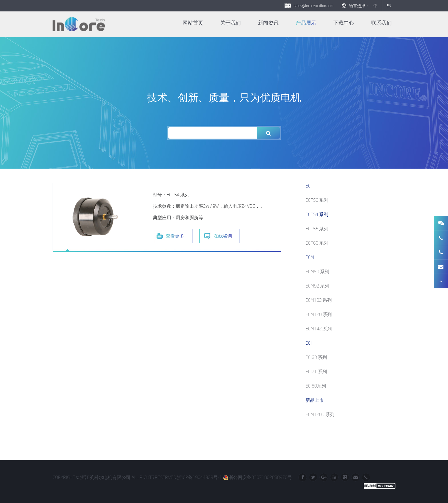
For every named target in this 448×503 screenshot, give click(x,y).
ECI (309, 343)
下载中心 (344, 23)
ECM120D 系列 (320, 414)
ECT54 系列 (317, 214)
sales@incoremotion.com (313, 6)
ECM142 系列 (319, 329)
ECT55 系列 (317, 229)
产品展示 (306, 23)
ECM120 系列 (319, 314)
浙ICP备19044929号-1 (200, 477)
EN (389, 6)
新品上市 (315, 400)
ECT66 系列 (317, 243)
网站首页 (193, 23)
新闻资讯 (268, 23)
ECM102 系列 (319, 300)
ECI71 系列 (316, 372)
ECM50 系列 (317, 272)
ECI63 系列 (316, 357)
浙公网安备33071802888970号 (257, 477)
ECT (309, 186)
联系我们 (381, 23)
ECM (310, 257)
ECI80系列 (316, 386)
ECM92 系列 (317, 286)
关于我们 (231, 23)
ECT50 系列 (317, 200)
